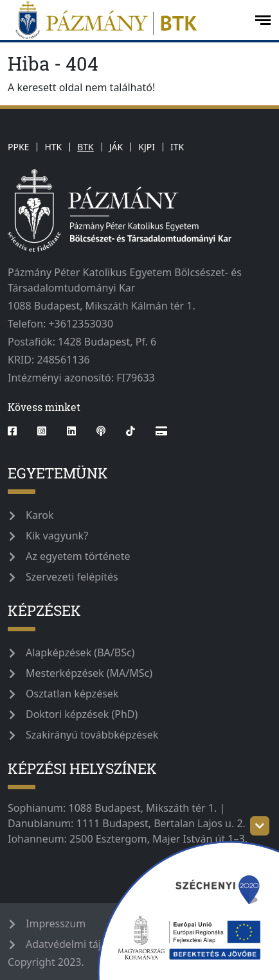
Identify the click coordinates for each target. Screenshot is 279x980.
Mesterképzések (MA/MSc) (89, 673)
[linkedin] (71, 431)
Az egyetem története (78, 556)
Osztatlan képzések (72, 694)
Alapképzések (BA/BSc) (80, 652)
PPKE (18, 147)
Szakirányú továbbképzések (92, 735)
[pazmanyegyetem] (126, 20)
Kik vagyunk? (57, 536)
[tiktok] (130, 431)
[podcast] (101, 431)
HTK (53, 147)
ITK (177, 147)
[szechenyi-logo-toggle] (260, 826)
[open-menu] (263, 20)
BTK (85, 147)
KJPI (147, 147)
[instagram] (42, 431)
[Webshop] (161, 431)
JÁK (116, 147)
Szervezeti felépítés (72, 577)
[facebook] (17, 431)
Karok (40, 515)
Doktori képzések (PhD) (82, 714)
